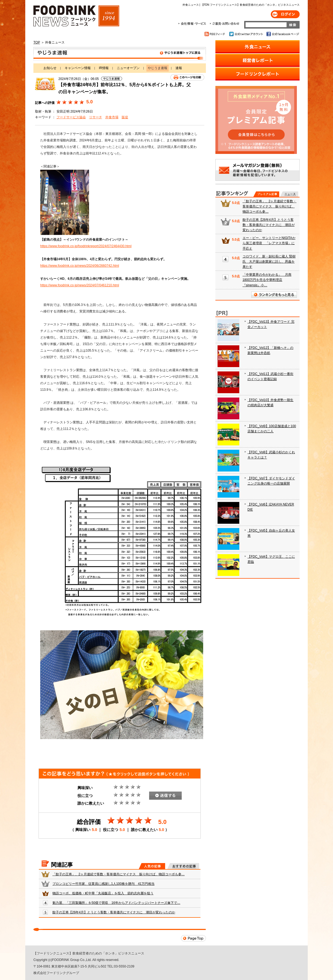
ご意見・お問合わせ (224, 24)
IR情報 (104, 68)
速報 (179, 68)
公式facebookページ (282, 34)
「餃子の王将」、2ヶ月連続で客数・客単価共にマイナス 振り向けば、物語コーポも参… (119, 874)
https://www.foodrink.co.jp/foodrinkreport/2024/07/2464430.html (86, 246)
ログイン (285, 14)
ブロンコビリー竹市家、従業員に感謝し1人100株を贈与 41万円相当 (103, 884)
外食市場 (112, 117)
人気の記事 (152, 866)
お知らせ (50, 68)
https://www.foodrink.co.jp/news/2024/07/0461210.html (80, 285)
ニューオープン (128, 68)
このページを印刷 (187, 77)
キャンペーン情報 (78, 68)
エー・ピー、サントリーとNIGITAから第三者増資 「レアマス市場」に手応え (269, 243)
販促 (125, 117)
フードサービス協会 (71, 117)
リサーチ (96, 117)
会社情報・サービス (193, 24)
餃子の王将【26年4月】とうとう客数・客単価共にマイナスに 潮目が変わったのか (114, 912)
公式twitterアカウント (246, 34)
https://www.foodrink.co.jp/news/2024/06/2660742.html (80, 266)
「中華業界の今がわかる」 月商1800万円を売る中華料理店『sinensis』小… (267, 280)
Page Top (193, 938)
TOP (37, 42)
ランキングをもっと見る (274, 295)
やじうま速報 (120, 54)
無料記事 (289, 194)
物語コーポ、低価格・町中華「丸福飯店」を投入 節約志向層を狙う (103, 893)
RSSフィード (216, 34)
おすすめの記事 (183, 866)
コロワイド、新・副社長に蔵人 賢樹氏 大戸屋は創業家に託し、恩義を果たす (269, 262)
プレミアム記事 (266, 194)
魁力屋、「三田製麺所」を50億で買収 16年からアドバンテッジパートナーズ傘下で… (116, 903)
